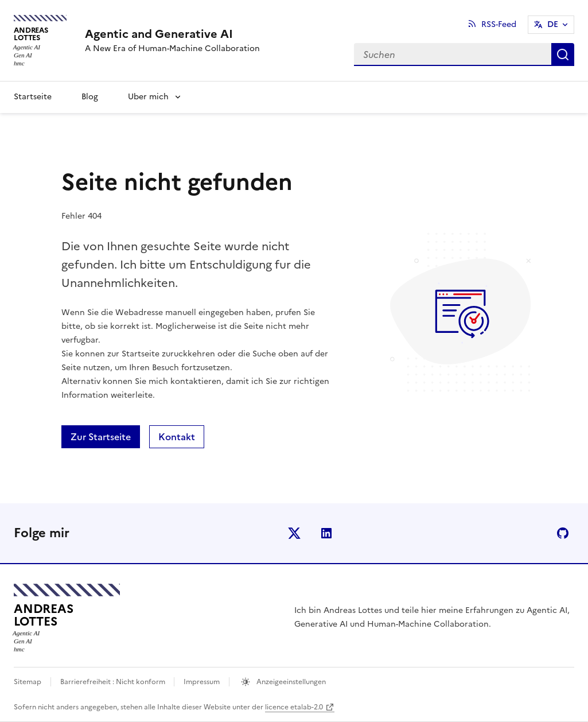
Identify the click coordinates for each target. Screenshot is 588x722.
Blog (90, 97)
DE (553, 24)
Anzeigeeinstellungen (290, 682)
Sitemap (28, 682)
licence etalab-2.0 (294, 707)
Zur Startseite (101, 437)
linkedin (326, 533)
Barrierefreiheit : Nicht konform (114, 682)
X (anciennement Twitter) (294, 533)
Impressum (202, 682)
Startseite (33, 97)
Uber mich (148, 97)
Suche (563, 55)
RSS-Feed (499, 24)
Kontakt (177, 437)
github (563, 533)
